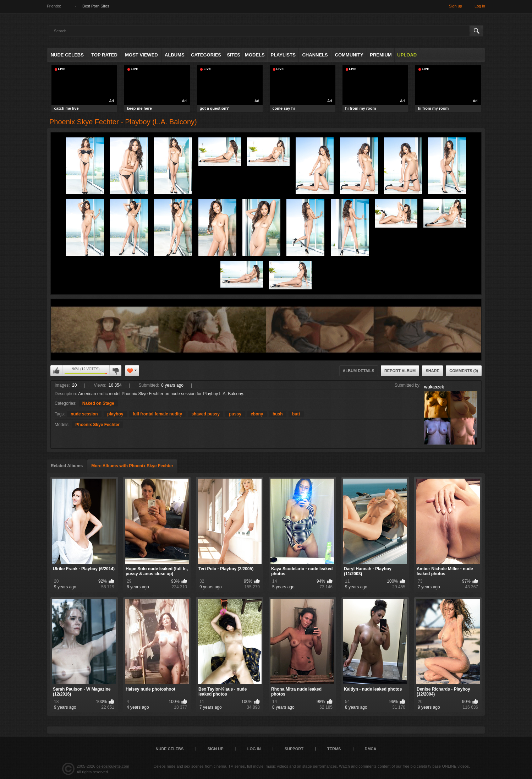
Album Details (359, 371)
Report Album (400, 371)
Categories (206, 55)
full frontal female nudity (157, 414)
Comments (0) (464, 371)
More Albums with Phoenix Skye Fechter (132, 466)
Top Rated (104, 55)
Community (349, 55)
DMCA (370, 749)
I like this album (56, 371)
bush (278, 414)
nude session (84, 414)
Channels (315, 55)
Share (432, 371)
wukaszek (434, 387)
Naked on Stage (98, 403)
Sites (234, 55)
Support (294, 749)
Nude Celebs (67, 55)
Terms (334, 749)
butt (296, 414)
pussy (235, 414)
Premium (381, 55)
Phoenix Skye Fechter (97, 425)
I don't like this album (115, 371)
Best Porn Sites (96, 6)
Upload (407, 55)
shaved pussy (205, 414)
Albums (175, 55)
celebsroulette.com (113, 766)
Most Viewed (141, 55)
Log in (480, 6)
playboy (115, 414)
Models (255, 55)
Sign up (456, 6)
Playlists (283, 55)
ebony (257, 414)
